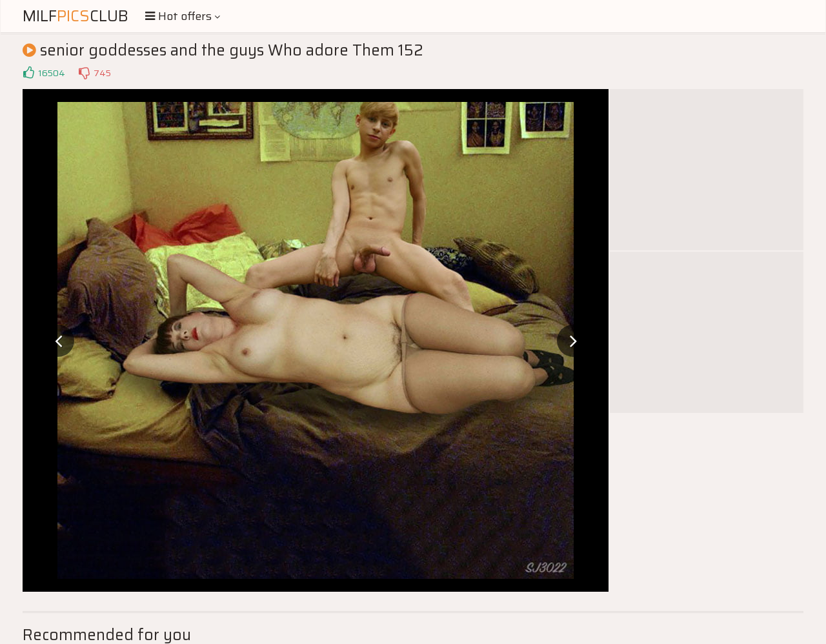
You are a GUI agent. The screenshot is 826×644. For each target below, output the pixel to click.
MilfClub (76, 16)
